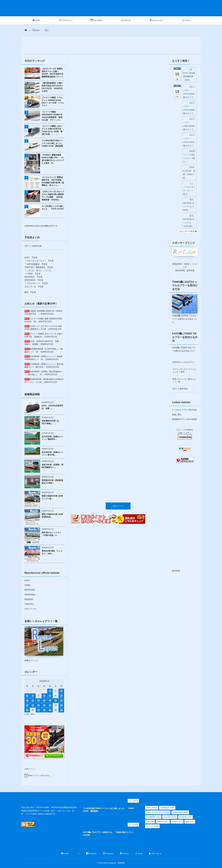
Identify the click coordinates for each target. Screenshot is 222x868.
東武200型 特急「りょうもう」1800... (52, 552)
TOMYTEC (29, 604)
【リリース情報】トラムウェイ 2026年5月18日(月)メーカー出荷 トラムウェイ (53, 102)
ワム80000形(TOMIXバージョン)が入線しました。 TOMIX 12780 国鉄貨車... (109, 810)
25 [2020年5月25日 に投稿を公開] (27, 710)
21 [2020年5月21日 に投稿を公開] (44, 705)
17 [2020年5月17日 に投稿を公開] (61, 700)
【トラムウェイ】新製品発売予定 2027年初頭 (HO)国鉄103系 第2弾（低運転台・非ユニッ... (53, 181)
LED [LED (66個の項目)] (150, 822)
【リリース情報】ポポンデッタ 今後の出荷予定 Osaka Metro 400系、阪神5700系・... (52, 130)
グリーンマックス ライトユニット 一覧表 (184, 371)
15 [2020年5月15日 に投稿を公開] (50, 700)
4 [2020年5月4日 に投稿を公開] (27, 696)
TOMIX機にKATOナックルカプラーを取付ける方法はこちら (184, 319)
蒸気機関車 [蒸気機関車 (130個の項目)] (167, 808)
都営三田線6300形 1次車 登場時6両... (52, 516)
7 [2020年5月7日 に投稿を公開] (44, 696)
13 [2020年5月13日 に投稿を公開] (39, 700)
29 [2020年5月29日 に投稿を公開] (50, 710)
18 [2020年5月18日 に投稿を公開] (27, 705)
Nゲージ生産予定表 (33, 246)
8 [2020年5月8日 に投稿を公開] (50, 696)
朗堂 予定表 (30, 292)
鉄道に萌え (177, 415)
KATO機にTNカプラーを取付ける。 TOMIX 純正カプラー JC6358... (109, 834)
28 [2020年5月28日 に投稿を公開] (44, 710)
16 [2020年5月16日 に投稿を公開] (56, 700)
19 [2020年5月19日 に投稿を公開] (33, 705)
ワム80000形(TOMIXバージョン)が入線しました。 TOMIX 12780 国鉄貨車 (53, 143)
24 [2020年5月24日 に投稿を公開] (61, 705)
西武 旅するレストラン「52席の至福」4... (51, 534)
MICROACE (30, 590)
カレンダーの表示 (188, 231)
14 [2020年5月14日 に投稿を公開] (44, 700)
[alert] (44, 776)
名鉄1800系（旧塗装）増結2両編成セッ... (52, 466)
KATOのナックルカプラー (184, 362)
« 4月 (27, 714)
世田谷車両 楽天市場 (185, 271)
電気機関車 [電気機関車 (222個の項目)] (153, 817)
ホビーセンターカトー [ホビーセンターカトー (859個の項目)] (158, 812)
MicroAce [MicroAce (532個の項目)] (170, 817)
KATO (27, 580)
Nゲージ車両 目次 (180, 389)
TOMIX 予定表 (34, 274)
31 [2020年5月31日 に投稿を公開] (61, 710)
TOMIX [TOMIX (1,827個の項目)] (163, 822)
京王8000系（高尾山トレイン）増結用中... (52, 438)
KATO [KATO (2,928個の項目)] (152, 808)
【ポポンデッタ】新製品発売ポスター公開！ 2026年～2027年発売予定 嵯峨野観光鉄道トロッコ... (53, 73)
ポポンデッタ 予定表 (34, 287)
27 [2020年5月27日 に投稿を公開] (39, 710)
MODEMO (29, 599)
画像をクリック (44, 644)
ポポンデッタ (30, 609)
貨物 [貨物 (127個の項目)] (190, 822)
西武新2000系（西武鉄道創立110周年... (52, 482)
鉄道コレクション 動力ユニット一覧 (184, 380)
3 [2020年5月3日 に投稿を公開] (61, 691)
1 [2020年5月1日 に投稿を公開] (50, 691)
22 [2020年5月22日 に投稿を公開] (50, 705)
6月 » (33, 714)
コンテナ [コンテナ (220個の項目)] (152, 826)
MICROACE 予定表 (33, 277)
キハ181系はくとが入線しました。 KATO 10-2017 (53, 207)
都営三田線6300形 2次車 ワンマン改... (52, 497)
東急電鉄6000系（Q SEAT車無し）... (50, 422)
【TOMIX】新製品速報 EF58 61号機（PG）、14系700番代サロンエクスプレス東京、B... (53, 159)
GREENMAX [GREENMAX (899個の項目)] (180, 812)
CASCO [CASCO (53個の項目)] (177, 822)
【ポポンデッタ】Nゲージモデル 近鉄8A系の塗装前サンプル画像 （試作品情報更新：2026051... (53, 196)
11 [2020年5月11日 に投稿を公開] (27, 700)
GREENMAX (30, 595)
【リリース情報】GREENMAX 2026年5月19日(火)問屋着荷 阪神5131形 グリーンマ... (52, 116)
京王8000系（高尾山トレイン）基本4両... (52, 454)
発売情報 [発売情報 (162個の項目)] (185, 817)
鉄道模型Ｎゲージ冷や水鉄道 (184, 419)
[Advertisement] (117, 10)
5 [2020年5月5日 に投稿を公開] (33, 696)
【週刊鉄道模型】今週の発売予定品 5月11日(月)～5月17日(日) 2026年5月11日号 (53, 87)
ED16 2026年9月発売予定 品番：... (52, 407)
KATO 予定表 (31, 258)
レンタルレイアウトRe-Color (184, 410)
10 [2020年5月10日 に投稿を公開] (61, 696)
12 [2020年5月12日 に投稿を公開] (33, 700)
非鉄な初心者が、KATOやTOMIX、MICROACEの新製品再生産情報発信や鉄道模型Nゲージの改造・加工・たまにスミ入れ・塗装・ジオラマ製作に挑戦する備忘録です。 (49, 811)
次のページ (118, 313)
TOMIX (28, 585)
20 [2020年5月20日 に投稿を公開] (39, 705)
